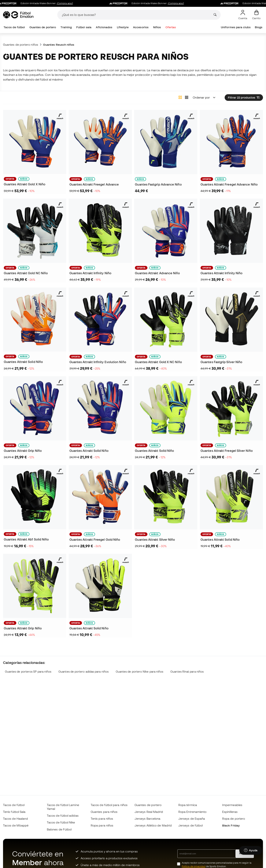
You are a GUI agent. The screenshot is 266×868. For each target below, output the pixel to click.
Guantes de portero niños (21, 45)
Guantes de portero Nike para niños (140, 672)
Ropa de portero (234, 819)
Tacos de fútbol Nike (61, 822)
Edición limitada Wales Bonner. (39, 3)
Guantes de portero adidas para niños (83, 672)
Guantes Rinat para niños (187, 672)
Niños (157, 27)
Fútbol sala (84, 27)
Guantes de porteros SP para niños (28, 672)
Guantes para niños (104, 812)
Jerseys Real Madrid (149, 812)
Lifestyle (123, 27)
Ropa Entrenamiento (192, 812)
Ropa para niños (102, 825)
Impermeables (232, 805)
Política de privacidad (194, 866)
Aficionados (104, 27)
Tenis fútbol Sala (14, 812)
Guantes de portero (43, 27)
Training (66, 27)
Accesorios (141, 27)
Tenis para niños (102, 819)
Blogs (259, 27)
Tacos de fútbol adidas (63, 816)
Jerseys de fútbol (190, 825)
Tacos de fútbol (14, 27)
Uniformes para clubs (236, 27)
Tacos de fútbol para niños (109, 805)
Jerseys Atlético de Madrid (153, 825)
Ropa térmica (188, 805)
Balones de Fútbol (59, 829)
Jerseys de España (192, 819)
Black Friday (231, 825)
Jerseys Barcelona (147, 819)
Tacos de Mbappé (16, 825)
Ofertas (171, 27)
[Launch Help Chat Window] (251, 850)
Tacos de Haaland (15, 819)
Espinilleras (230, 812)
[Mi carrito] (256, 15)
